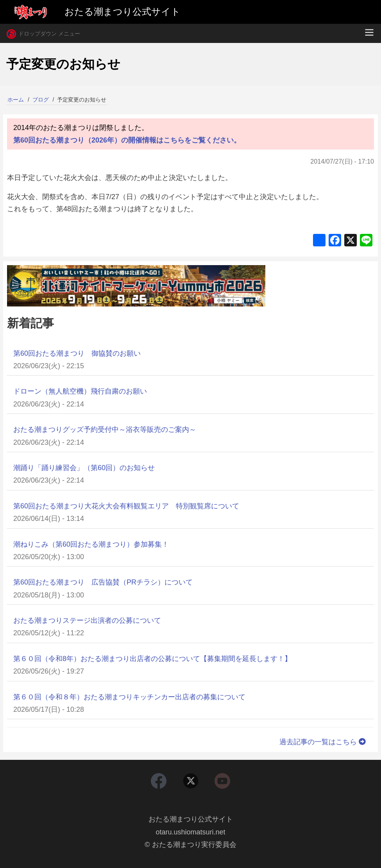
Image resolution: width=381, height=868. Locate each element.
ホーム (16, 100)
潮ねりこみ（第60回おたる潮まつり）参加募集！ (91, 544)
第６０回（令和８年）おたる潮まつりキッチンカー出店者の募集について (129, 697)
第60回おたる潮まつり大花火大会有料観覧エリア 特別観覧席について (126, 506)
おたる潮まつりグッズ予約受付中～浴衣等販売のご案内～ (105, 430)
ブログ (41, 100)
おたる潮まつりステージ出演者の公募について (87, 620)
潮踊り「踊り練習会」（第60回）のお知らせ (84, 468)
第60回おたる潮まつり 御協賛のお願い (77, 353)
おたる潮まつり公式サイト (191, 819)
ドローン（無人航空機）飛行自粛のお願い (80, 391)
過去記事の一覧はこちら (324, 742)
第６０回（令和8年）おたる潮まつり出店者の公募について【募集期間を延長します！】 (152, 659)
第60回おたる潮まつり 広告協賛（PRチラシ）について (103, 582)
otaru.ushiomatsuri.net (190, 832)
